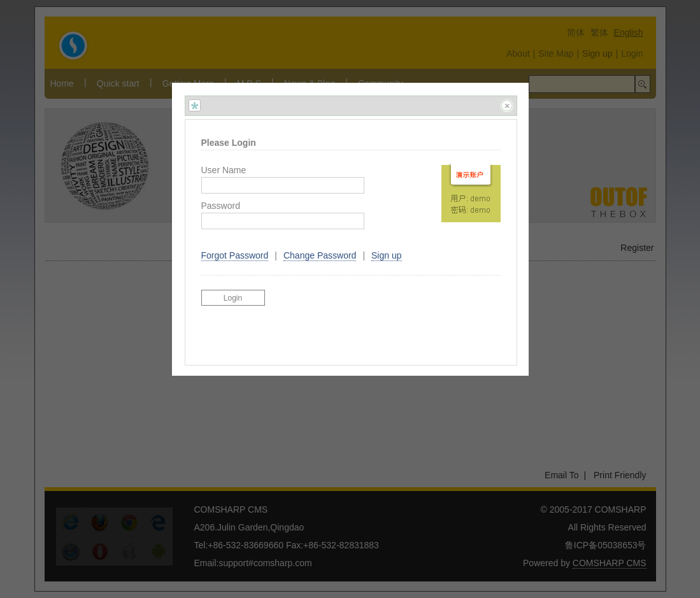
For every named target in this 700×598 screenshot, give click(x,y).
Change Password (320, 255)
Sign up (386, 255)
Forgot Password (235, 255)
